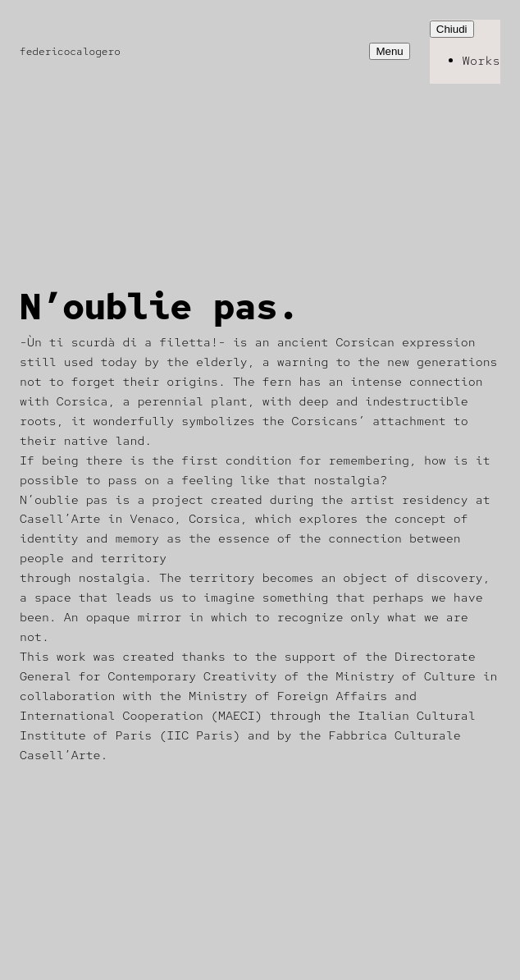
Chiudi (452, 29)
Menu (389, 51)
